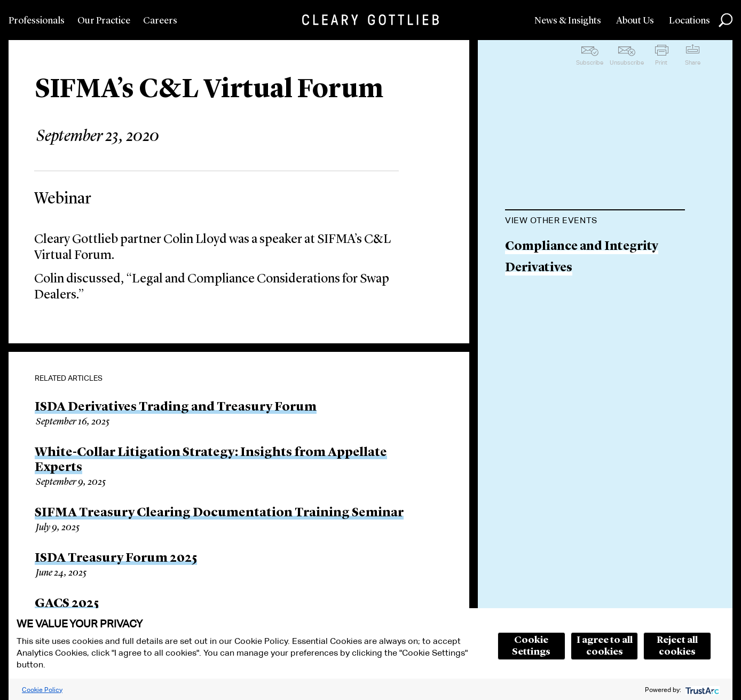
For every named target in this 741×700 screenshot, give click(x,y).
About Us (635, 21)
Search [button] (726, 20)
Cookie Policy (42, 690)
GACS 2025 (67, 604)
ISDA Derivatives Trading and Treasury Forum (176, 407)
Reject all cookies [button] (677, 646)
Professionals (37, 21)
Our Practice (104, 21)
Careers (160, 21)
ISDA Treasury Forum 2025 (116, 559)
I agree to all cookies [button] (605, 646)
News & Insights (568, 21)
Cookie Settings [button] (531, 646)
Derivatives (539, 268)
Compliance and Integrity (582, 247)
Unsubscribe (627, 62)
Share (693, 62)
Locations (689, 21)
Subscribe (590, 62)
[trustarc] (701, 690)
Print (661, 62)
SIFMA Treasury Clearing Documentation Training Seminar (219, 513)
